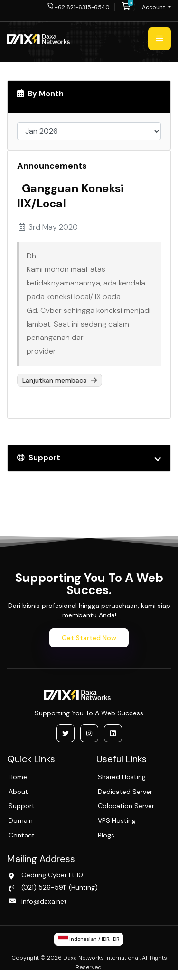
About (18, 792)
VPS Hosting (117, 820)
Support (22, 806)
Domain (21, 820)
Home (18, 777)
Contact (22, 835)
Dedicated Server (125, 792)
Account (154, 7)
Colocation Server (126, 806)
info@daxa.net (44, 901)
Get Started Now (89, 638)
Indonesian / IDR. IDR (89, 939)
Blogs (106, 835)
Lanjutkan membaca (60, 380)
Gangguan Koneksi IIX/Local (70, 196)
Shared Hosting (122, 777)
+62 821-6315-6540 (78, 7)
